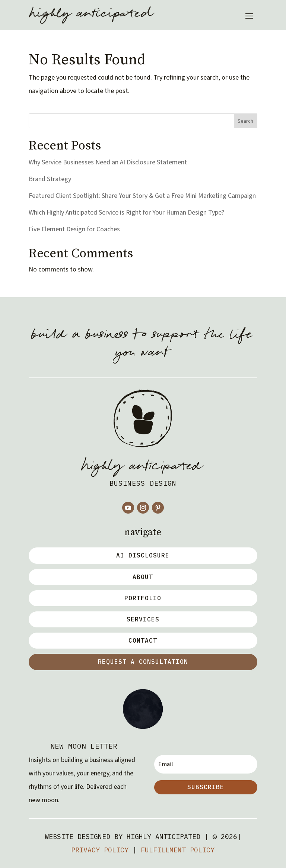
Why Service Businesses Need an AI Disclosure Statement (108, 162)
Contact (143, 640)
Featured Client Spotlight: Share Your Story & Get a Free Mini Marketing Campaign (142, 196)
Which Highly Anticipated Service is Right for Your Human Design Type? (126, 213)
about (143, 577)
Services (143, 619)
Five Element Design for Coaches (74, 229)
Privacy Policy (100, 850)
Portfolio (143, 598)
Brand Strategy (50, 179)
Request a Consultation (143, 662)
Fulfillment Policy (178, 850)
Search (245, 121)
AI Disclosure (143, 555)
